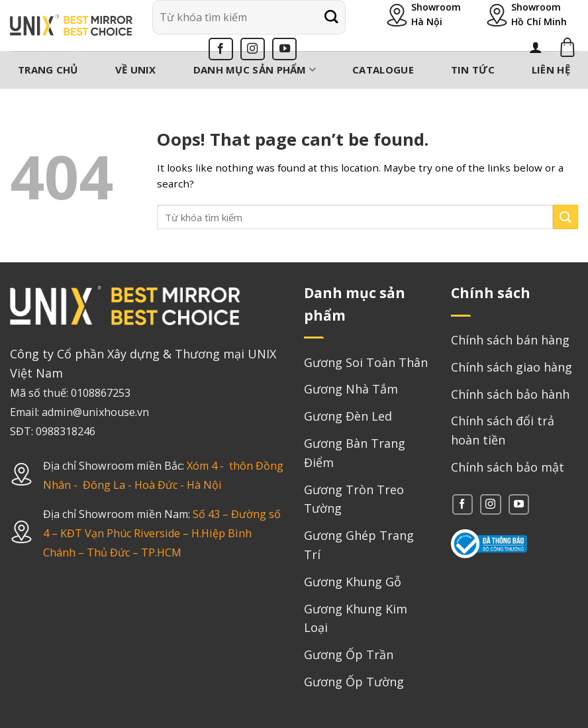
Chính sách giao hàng (512, 367)
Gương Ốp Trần (349, 654)
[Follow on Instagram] (253, 49)
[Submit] (331, 17)
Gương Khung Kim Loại (356, 618)
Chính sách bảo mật (508, 467)
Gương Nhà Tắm (351, 389)
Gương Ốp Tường (354, 682)
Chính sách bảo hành (510, 394)
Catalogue (383, 70)
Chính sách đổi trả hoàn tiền (503, 430)
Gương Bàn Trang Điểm (355, 453)
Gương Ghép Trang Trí (359, 545)
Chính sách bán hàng (510, 340)
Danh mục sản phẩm (255, 70)
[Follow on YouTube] (284, 49)
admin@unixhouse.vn (95, 412)
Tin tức (473, 70)
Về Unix (136, 70)
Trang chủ (48, 70)
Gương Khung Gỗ (353, 582)
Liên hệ (551, 70)
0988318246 (66, 431)
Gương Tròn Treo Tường (354, 499)
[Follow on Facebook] (221, 49)
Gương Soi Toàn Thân (366, 362)
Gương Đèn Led (348, 416)
